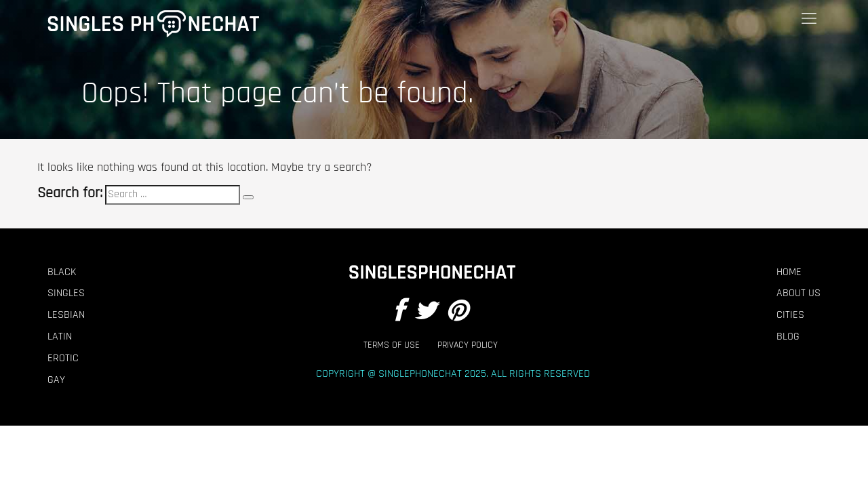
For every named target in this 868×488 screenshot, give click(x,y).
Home (789, 272)
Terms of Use (392, 345)
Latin (60, 337)
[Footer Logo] (431, 272)
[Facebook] (399, 312)
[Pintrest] (457, 312)
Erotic (63, 359)
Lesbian (66, 315)
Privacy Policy (468, 345)
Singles (66, 293)
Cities (790, 315)
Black (62, 272)
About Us (798, 293)
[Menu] (809, 19)
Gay (56, 380)
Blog (788, 337)
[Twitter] (425, 312)
